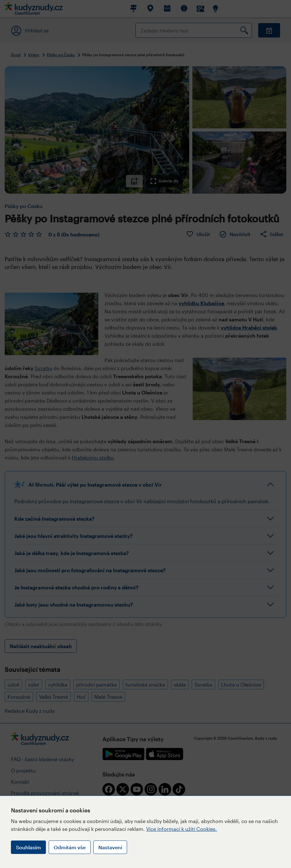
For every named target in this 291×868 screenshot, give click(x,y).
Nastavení (110, 847)
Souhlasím (28, 847)
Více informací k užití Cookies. (182, 829)
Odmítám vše (70, 847)
